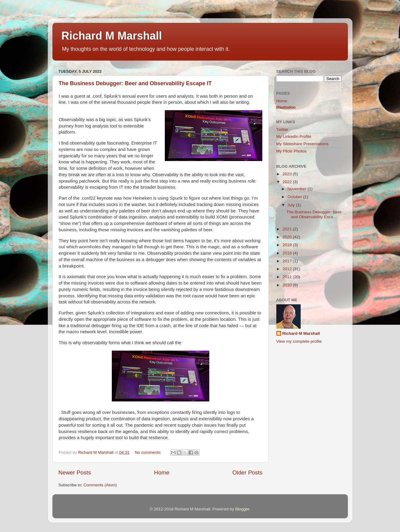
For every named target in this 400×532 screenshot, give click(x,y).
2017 (288, 261)
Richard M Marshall (112, 36)
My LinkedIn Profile (294, 136)
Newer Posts (75, 473)
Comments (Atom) (100, 485)
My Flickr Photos (292, 151)
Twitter (282, 129)
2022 (288, 182)
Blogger (242, 509)
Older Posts (248, 473)
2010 (288, 285)
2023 (288, 174)
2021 (288, 229)
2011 (288, 277)
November (298, 189)
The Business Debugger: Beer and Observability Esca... (314, 214)
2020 (288, 237)
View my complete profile (299, 341)
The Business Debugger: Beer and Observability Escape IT (135, 83)
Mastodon (286, 107)
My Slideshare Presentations (303, 144)
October (296, 197)
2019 (288, 245)
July (292, 205)
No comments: (149, 452)
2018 (288, 253)
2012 (288, 269)
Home (162, 473)
